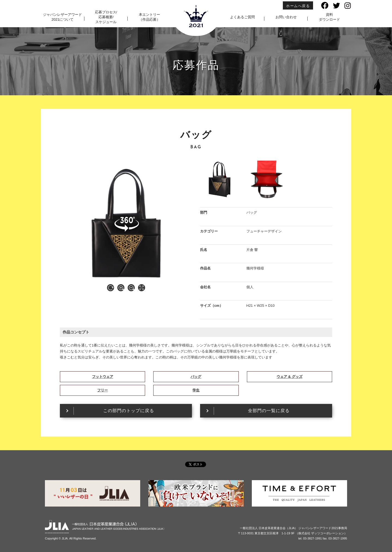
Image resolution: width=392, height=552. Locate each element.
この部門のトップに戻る (129, 411)
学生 (196, 390)
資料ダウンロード (329, 17)
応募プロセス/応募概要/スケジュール (106, 17)
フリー (102, 390)
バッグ (196, 377)
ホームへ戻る (298, 6)
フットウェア (103, 377)
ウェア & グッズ (290, 377)
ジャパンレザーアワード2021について (62, 17)
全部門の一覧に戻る (269, 411)
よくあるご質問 (242, 17)
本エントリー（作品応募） (149, 17)
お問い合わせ (286, 17)
